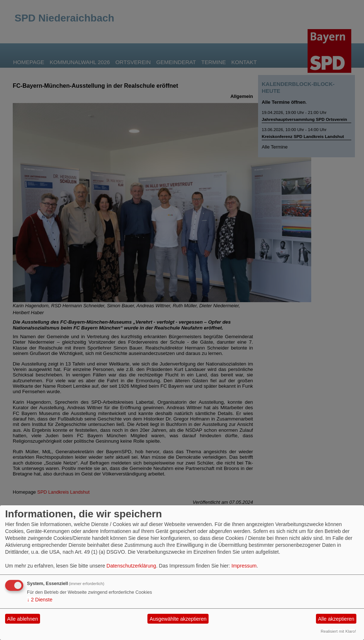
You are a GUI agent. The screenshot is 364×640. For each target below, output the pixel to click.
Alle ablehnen (23, 619)
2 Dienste (40, 600)
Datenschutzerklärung (131, 566)
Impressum (244, 566)
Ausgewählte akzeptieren (178, 619)
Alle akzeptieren (336, 619)
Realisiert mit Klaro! (338, 631)
